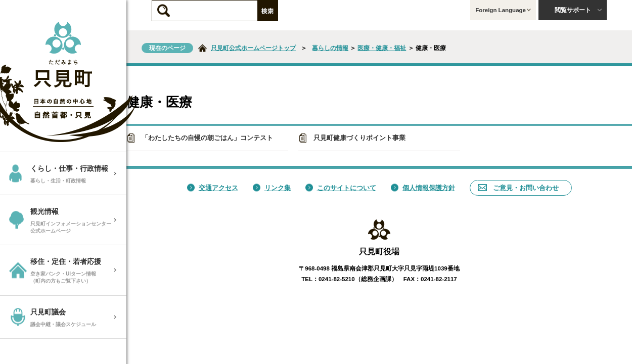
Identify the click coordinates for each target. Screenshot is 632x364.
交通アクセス (213, 188)
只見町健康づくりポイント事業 (352, 138)
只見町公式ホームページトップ (253, 48)
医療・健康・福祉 (382, 48)
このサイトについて (341, 188)
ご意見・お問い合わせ (518, 188)
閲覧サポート (578, 10)
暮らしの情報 (330, 48)
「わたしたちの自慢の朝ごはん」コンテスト (200, 138)
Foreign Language (503, 10)
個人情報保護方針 (423, 188)
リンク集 (272, 188)
